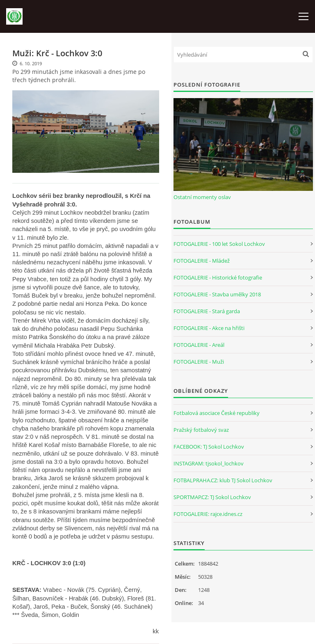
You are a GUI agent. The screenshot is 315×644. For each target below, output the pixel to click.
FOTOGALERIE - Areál (199, 345)
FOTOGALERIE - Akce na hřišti (209, 328)
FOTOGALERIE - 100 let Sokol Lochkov (219, 244)
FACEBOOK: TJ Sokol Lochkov (209, 447)
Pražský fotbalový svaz (201, 430)
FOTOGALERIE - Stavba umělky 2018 (217, 294)
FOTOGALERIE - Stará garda (207, 311)
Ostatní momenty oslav (202, 197)
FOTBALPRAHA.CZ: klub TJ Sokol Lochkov (223, 480)
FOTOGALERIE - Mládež (202, 261)
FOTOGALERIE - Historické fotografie (218, 277)
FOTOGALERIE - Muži (199, 362)
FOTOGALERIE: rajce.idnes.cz (208, 514)
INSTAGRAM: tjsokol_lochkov (209, 463)
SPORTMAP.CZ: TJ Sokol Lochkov (212, 497)
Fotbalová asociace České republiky (217, 413)
